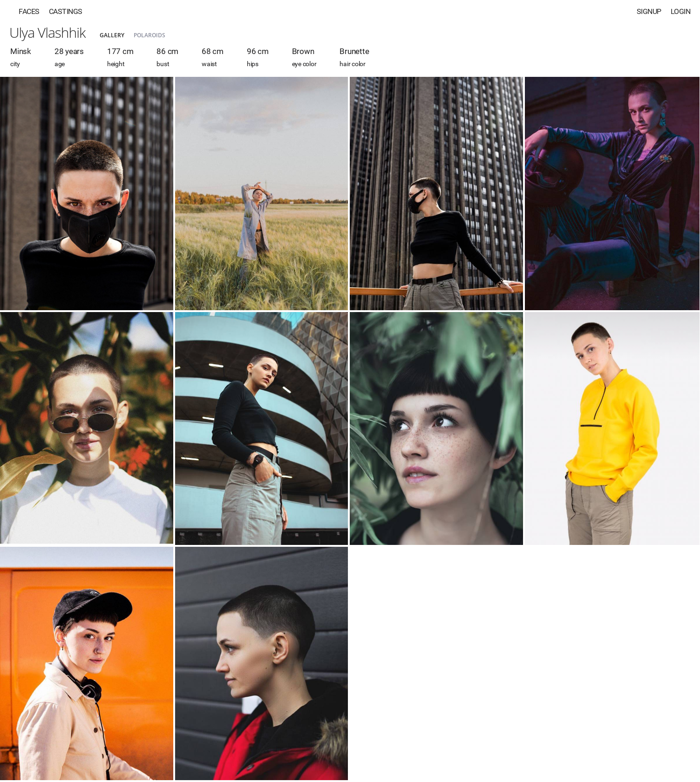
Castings (66, 11)
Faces (29, 11)
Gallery (112, 35)
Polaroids (150, 35)
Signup (649, 11)
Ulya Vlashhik (48, 32)
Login (681, 11)
